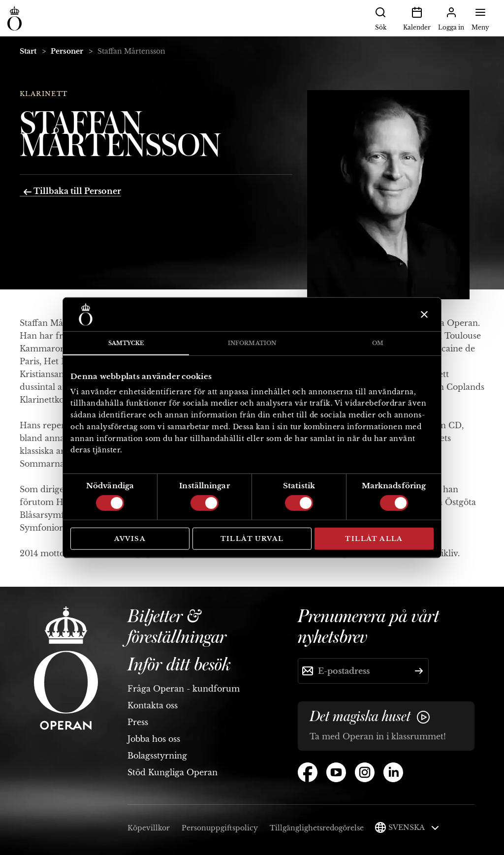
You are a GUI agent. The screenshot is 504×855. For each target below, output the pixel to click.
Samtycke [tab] (126, 343)
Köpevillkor (149, 828)
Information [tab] (252, 343)
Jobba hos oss (154, 739)
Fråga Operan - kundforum (184, 689)
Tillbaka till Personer (72, 191)
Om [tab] (378, 343)
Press (138, 722)
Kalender (417, 18)
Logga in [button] (451, 18)
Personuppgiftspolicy (220, 828)
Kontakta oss (153, 705)
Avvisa (130, 539)
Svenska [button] (414, 827)
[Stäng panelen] (423, 315)
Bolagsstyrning (157, 756)
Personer (67, 51)
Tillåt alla (374, 539)
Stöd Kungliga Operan (173, 772)
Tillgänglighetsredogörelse (317, 828)
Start (28, 51)
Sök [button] (380, 18)
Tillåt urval (252, 539)
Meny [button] (480, 18)
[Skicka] (419, 671)
